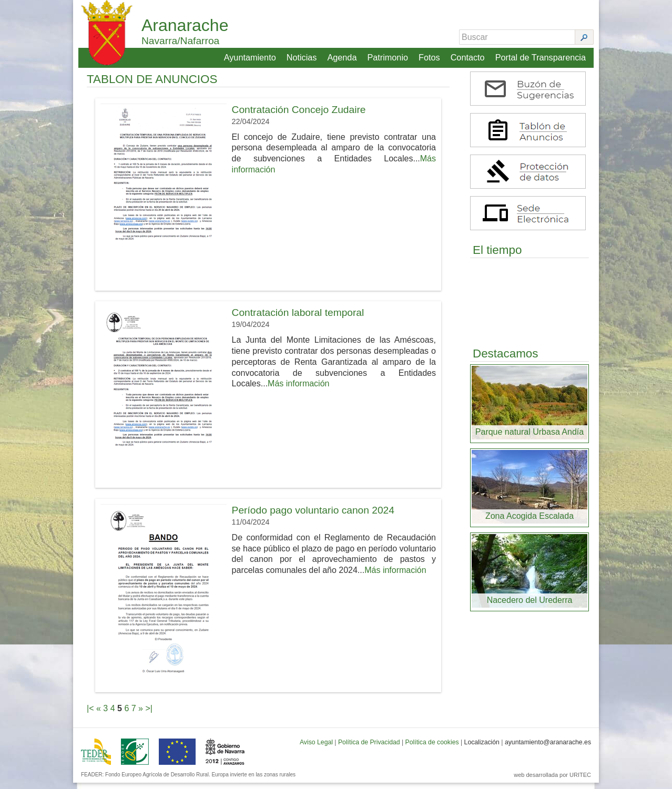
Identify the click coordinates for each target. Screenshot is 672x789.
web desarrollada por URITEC (552, 781)
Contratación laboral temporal (298, 319)
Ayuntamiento (251, 56)
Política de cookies (432, 749)
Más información (298, 390)
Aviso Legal (316, 749)
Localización (482, 749)
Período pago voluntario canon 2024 (313, 516)
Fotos (430, 56)
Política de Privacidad (369, 749)
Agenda (343, 56)
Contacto (469, 56)
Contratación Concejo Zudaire (299, 116)
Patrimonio (389, 56)
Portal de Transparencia (541, 56)
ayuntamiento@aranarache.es (548, 749)
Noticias (303, 56)
